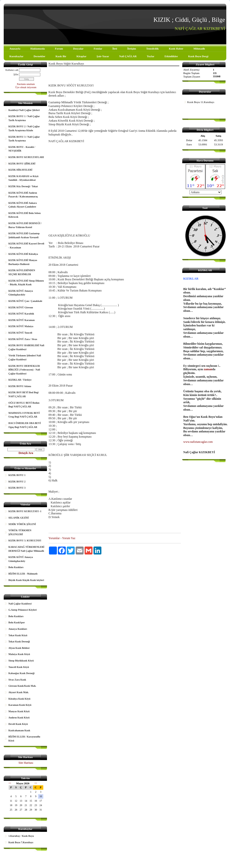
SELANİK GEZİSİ (19, 518)
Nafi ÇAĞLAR (128, 56)
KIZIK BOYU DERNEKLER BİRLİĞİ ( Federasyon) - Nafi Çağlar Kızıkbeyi (24, 370)
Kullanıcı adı (12, 70)
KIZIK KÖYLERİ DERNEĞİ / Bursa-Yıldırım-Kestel (25, 225)
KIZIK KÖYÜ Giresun (21, 307)
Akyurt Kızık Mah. (19, 692)
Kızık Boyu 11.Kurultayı (201, 102)
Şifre (16, 74)
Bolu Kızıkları (16, 567)
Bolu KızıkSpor (17, 622)
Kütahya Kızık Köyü (19, 699)
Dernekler (40, 56)
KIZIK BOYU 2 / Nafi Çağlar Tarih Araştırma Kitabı (24, 128)
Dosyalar (78, 49)
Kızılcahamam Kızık (19, 730)
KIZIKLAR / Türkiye (20, 380)
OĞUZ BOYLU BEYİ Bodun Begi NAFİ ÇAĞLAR (24, 405)
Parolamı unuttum (26, 84)
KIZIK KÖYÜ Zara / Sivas (23, 339)
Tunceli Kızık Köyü (19, 667)
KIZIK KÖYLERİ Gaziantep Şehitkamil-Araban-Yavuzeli (24, 235)
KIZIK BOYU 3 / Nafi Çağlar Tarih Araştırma (24, 139)
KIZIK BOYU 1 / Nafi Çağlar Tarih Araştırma (24, 118)
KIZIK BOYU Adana (20, 386)
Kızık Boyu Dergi (198, 56)
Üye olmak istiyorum (26, 87)
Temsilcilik (152, 49)
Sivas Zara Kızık (17, 680)
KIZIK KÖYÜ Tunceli (20, 333)
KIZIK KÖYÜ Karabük (21, 314)
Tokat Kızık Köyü (18, 635)
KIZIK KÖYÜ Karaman (22, 320)
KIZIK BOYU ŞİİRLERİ (22, 164)
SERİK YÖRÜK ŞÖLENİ (22, 524)
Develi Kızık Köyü (18, 724)
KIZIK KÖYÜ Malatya (21, 326)
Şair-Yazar (103, 56)
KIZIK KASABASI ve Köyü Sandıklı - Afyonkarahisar (23, 178)
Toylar (150, 56)
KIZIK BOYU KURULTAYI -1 (25, 511)
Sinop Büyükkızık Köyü (21, 661)
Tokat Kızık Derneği (19, 642)
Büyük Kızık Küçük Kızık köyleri (26, 580)
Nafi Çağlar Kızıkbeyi (20, 604)
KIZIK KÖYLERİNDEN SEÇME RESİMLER (22, 272)
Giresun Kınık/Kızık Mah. (22, 686)
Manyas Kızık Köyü (19, 711)
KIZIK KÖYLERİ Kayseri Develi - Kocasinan (26, 246)
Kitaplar (81, 56)
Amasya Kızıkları (18, 629)
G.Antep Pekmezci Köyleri (23, 610)
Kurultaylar (16, 56)
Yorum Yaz (69, 538)
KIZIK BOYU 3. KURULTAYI (25, 540)
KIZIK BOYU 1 (17, 475)
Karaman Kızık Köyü (20, 705)
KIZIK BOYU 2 (17, 482)
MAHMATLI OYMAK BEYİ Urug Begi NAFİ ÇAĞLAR (24, 415)
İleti (115, 49)
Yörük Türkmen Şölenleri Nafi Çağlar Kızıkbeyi (25, 357)
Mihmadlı (199, 49)
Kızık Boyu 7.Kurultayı (21, 842)
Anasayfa (15, 49)
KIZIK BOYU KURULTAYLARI (26, 157)
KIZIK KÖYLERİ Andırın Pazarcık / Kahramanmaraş (23, 195)
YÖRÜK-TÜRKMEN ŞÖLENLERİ (20, 532)
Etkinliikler (171, 56)
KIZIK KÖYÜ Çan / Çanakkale (25, 301)
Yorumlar (54, 538)
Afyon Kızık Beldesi (19, 648)
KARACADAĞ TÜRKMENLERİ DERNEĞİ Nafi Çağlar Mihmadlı (26, 549)
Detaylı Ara (26, 453)
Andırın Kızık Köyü (19, 718)
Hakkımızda (38, 49)
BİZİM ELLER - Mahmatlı (23, 574)
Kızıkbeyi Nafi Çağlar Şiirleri (24, 110)
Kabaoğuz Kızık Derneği (22, 673)
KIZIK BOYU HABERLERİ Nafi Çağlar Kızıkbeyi (26, 347)
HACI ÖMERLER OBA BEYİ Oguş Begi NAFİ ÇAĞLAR (25, 425)
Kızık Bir (61, 56)
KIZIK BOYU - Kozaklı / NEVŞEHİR (22, 149)
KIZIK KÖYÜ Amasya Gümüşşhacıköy (21, 293)
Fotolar (98, 49)
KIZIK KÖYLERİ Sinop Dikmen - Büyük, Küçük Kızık (26, 283)
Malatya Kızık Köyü (19, 654)
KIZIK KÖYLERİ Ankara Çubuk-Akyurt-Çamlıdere (23, 205)
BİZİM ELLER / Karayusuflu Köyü (24, 739)
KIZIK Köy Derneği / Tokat (23, 186)
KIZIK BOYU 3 (17, 488)
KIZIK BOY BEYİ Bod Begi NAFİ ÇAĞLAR (23, 394)
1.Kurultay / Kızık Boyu (21, 836)
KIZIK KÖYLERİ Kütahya (23, 254)
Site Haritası (26, 763)
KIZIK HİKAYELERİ (20, 170)
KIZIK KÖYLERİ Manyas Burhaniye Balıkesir (23, 262)
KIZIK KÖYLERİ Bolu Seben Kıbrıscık (24, 215)
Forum (59, 49)
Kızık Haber (176, 49)
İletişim (131, 49)
